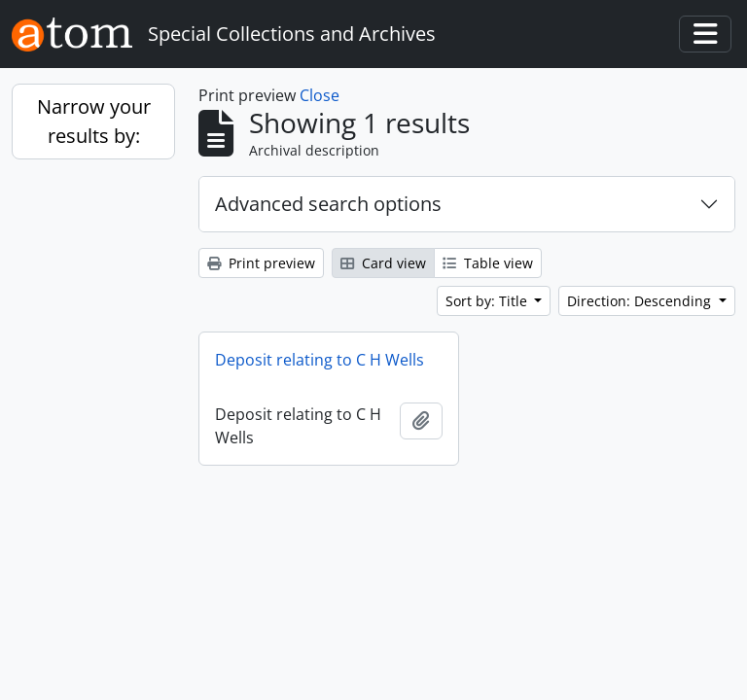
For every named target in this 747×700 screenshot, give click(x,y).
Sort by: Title (488, 301)
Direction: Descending (641, 301)
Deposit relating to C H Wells (320, 360)
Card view (383, 263)
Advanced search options (328, 204)
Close (320, 95)
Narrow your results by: (94, 121)
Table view (488, 263)
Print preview (261, 263)
